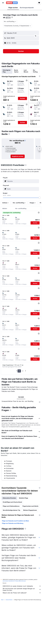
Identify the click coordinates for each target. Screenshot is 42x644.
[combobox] (10, 22)
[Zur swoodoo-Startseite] (12, 3)
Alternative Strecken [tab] (9, 498)
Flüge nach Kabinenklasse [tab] (11, 506)
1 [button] (19, 371)
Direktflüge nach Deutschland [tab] (12, 502)
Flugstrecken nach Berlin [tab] (30, 506)
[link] (18, 156)
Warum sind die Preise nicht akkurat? (22, 593)
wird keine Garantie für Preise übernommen (14, 581)
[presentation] (12, 17)
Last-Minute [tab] (26, 71)
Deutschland (9, 600)
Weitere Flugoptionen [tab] (30, 510)
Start (2, 600)
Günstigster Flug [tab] (7, 71)
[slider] (40, 198)
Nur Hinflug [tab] (35, 71)
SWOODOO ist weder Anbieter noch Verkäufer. (22, 586)
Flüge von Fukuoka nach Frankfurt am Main (15, 521)
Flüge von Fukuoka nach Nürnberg (13, 523)
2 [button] (23, 371)
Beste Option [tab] (16, 71)
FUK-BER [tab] (21, 397)
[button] (3, 3)
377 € (8, 17)
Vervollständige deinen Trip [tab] (11, 510)
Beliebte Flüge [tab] (24, 498)
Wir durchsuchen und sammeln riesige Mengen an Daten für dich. (22, 589)
